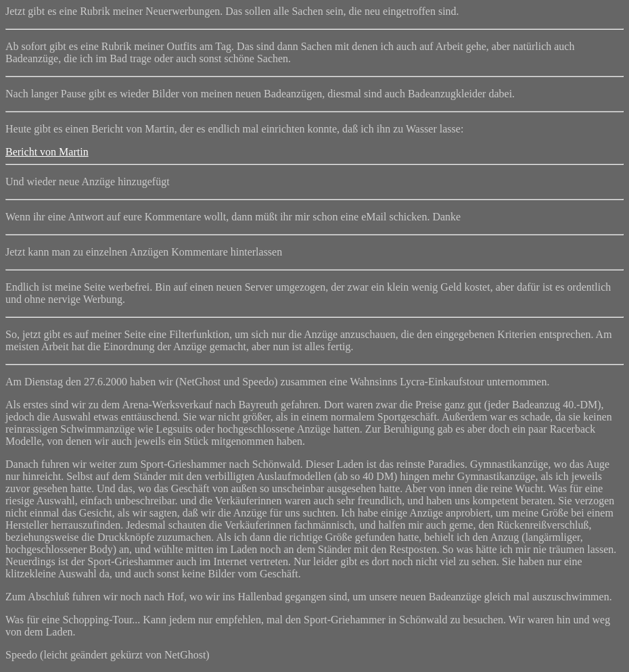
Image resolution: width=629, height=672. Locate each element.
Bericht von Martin (47, 152)
